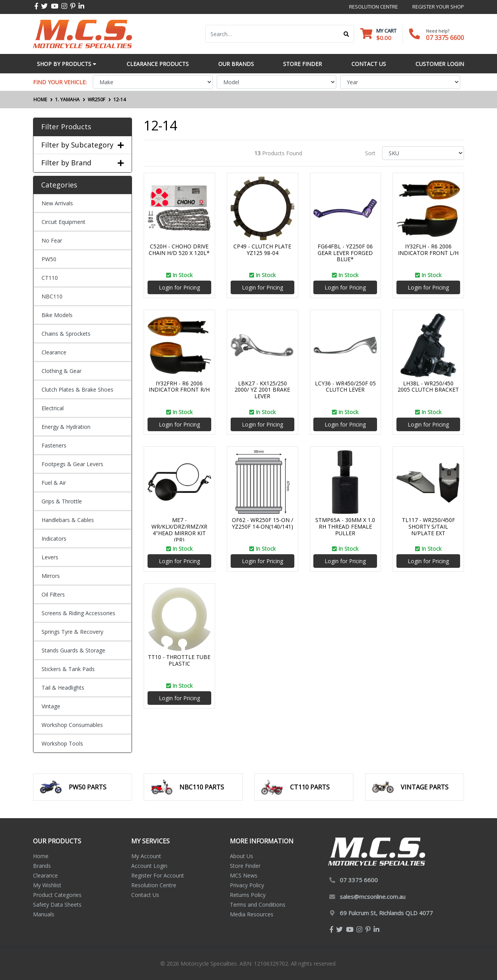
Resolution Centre (154, 885)
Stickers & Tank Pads (68, 669)
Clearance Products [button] (158, 64)
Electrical (53, 408)
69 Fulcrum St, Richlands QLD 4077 (386, 913)
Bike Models (57, 315)
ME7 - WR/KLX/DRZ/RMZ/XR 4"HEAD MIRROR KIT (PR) (179, 530)
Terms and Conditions (258, 905)
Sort (370, 153)
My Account (146, 856)
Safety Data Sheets (57, 905)
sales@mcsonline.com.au (373, 897)
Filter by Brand (83, 163)
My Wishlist (47, 885)
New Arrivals (57, 203)
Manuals (44, 914)
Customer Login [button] (440, 64)
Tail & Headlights (63, 688)
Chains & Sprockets (66, 334)
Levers (50, 557)
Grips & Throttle (62, 501)
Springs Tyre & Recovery (72, 632)
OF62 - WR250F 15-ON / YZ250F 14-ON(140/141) (262, 523)
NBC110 (52, 296)
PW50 (49, 259)
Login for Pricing (179, 287)
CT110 (50, 278)
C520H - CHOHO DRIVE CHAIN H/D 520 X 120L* (179, 250)
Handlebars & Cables (68, 520)
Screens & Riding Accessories (78, 613)
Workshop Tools (62, 743)
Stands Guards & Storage (73, 650)
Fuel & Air (54, 483)
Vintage (51, 706)
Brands (42, 866)
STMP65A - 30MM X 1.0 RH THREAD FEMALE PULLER (345, 526)
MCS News (244, 875)
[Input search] (272, 34)
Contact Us (145, 895)
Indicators (54, 539)
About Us (242, 856)
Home (41, 856)
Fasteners (54, 445)
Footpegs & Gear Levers (72, 464)
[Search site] (347, 34)
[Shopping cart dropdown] (378, 34)
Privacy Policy (247, 885)
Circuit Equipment (63, 222)
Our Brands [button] (236, 64)
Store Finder (245, 866)
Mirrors (51, 576)
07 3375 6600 (445, 38)
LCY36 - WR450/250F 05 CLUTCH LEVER (345, 387)
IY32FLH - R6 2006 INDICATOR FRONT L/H (428, 250)
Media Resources (252, 914)
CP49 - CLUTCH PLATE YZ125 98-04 (262, 250)
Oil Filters (53, 594)
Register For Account (158, 875)
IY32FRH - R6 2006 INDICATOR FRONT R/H (179, 387)
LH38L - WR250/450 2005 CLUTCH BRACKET (428, 387)
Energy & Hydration (66, 427)
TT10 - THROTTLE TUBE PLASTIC (179, 660)
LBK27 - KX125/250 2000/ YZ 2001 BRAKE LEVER (262, 390)
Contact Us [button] (369, 64)
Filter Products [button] (66, 127)
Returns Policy (248, 895)
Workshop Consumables (72, 725)
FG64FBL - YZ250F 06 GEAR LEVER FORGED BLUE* (345, 253)
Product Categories (57, 895)
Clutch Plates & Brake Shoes (77, 389)
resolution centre (374, 7)
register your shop (438, 7)
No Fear (52, 240)
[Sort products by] (423, 153)
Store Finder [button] (302, 64)
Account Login (149, 866)
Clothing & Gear (62, 371)
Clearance (54, 352)
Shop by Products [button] (67, 64)
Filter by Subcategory (83, 145)
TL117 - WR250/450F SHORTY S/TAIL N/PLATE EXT (428, 526)
